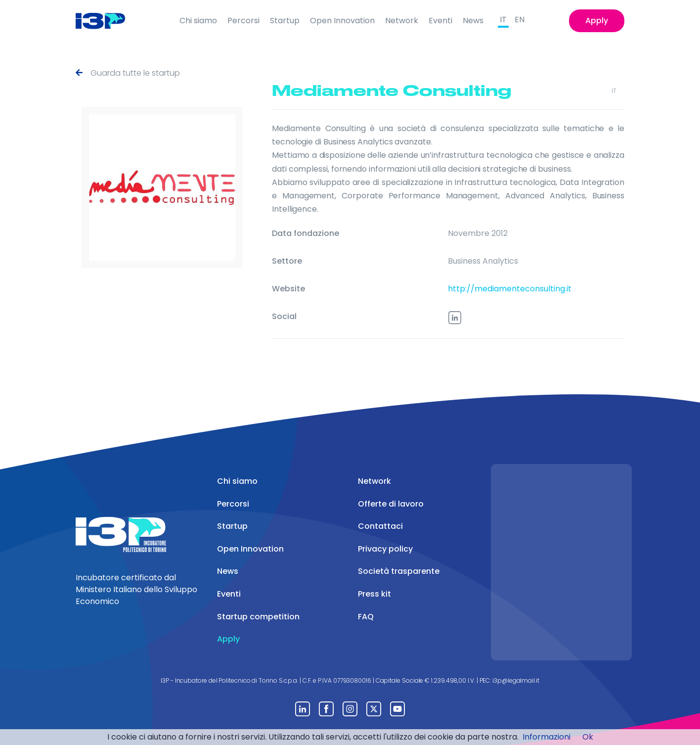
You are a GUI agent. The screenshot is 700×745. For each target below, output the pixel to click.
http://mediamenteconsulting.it (510, 289)
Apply (597, 21)
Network (402, 21)
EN (520, 20)
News (473, 21)
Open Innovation (342, 21)
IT (503, 20)
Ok (588, 737)
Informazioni (547, 737)
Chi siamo (198, 21)
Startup (285, 21)
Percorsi (243, 21)
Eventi (440, 21)
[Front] (108, 21)
